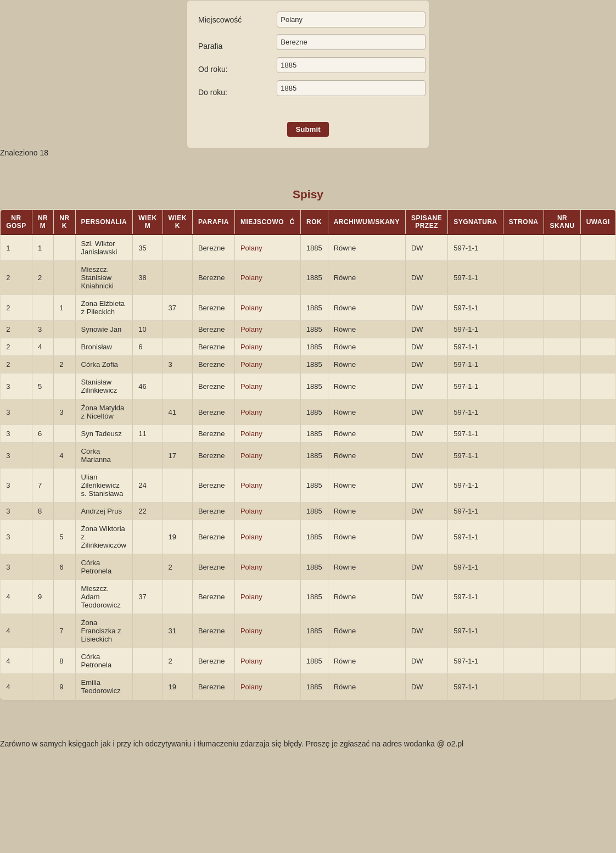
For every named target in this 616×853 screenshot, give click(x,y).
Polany (251, 248)
